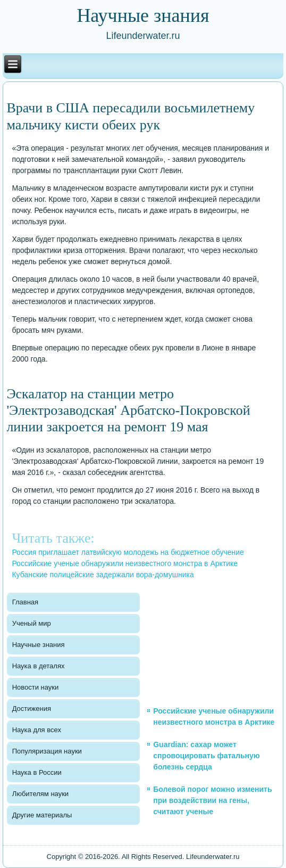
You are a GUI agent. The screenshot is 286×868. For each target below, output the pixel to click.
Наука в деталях (39, 666)
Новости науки (36, 687)
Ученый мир (32, 623)
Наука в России (37, 772)
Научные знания (39, 645)
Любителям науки (40, 794)
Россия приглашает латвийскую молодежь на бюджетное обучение (128, 552)
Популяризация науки (47, 751)
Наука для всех (37, 730)
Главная (25, 602)
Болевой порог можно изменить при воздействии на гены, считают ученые (212, 800)
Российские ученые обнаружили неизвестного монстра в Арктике (125, 563)
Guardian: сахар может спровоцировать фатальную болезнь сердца (207, 756)
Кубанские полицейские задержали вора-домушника (103, 575)
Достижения (32, 709)
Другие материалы (42, 815)
